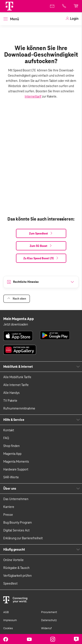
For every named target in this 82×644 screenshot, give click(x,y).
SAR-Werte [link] (11, 477)
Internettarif (33, 96)
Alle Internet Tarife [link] (16, 385)
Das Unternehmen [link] (16, 499)
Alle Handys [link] (11, 393)
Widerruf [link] (46, 628)
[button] (9, 6)
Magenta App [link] (12, 454)
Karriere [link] (9, 507)
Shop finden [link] (11, 446)
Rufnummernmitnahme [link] (19, 408)
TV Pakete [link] (10, 401)
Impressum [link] (10, 620)
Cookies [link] (8, 628)
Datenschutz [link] (49, 620)
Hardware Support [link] (16, 469)
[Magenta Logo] (9, 6)
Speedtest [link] (10, 583)
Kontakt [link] (9, 430)
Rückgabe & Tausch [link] (16, 568)
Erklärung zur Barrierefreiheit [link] (23, 538)
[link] (72, 19)
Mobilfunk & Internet (18, 367)
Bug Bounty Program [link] (17, 523)
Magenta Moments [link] (16, 462)
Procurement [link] (49, 612)
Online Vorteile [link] (13, 560)
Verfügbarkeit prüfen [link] (17, 576)
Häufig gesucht (14, 550)
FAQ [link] (6, 438)
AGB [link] (6, 612)
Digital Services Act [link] (16, 530)
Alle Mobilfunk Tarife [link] (17, 377)
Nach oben (17, 299)
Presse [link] (8, 515)
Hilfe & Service (14, 420)
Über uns (10, 489)
